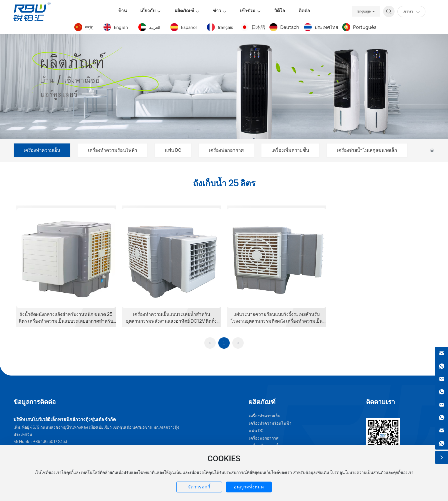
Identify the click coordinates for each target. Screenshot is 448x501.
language (364, 11)
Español (189, 27)
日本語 (258, 27)
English (121, 27)
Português (365, 27)
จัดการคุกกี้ (199, 487)
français (225, 27)
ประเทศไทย (326, 27)
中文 (89, 27)
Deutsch (290, 27)
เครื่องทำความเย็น (42, 150)
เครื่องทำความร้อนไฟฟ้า (113, 150)
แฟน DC (173, 150)
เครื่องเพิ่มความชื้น (290, 150)
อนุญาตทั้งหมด (249, 487)
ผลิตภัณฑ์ (262, 402)
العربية (155, 27)
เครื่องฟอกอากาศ (226, 150)
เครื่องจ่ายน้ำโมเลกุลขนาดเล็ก (367, 150)
